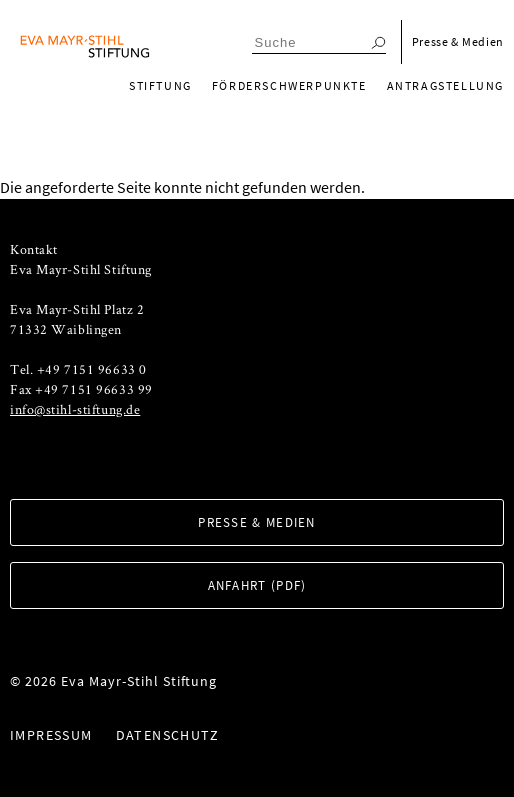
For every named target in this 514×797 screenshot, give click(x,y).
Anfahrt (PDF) (257, 585)
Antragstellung (445, 85)
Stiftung (160, 85)
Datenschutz (167, 735)
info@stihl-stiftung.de (75, 409)
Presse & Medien (458, 41)
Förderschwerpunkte (289, 85)
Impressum (51, 735)
